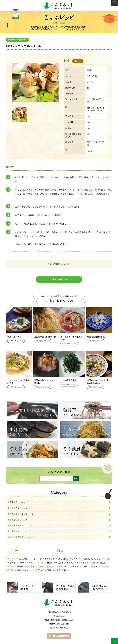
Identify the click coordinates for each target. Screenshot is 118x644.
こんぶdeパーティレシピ (30, 559)
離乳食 (58, 570)
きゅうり (12, 559)
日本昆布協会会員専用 (59, 636)
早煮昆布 (30, 566)
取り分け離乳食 (99, 563)
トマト (41, 563)
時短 (19, 570)
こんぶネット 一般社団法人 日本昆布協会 (59, 6)
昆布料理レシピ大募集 (69, 566)
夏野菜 (20, 566)
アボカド (12, 563)
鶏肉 (66, 570)
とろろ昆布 (63, 559)
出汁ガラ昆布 (83, 563)
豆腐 (49, 570)
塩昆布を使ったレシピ (17, 40)
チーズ (31, 563)
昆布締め (105, 566)
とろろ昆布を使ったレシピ (20, 525)
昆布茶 (11, 570)
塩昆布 (11, 566)
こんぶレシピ (59, 19)
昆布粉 (94, 566)
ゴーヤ (22, 563)
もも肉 (107, 559)
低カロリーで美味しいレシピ (60, 563)
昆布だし (51, 566)
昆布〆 (41, 566)
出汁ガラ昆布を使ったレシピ (21, 514)
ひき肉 (74, 559)
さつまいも (50, 559)
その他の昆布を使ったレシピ (21, 537)
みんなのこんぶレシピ (60, 264)
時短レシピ (29, 570)
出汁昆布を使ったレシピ (19, 508)
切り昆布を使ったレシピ (19, 531)
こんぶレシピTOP (59, 279)
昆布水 (85, 566)
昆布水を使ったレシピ (18, 502)
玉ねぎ (41, 570)
